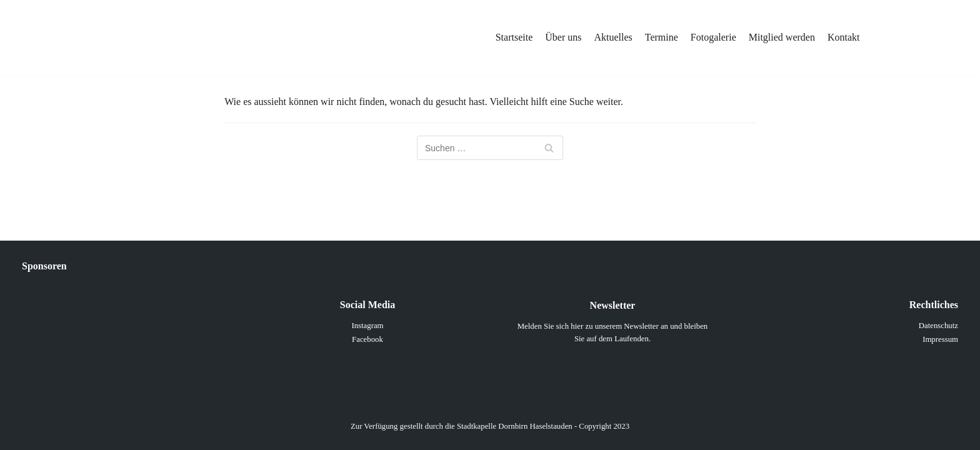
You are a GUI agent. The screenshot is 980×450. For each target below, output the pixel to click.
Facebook (367, 339)
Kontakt (844, 37)
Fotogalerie (713, 37)
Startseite (514, 37)
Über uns (563, 37)
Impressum (940, 339)
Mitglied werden (782, 37)
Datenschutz (938, 326)
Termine (662, 37)
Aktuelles (613, 37)
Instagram (367, 326)
